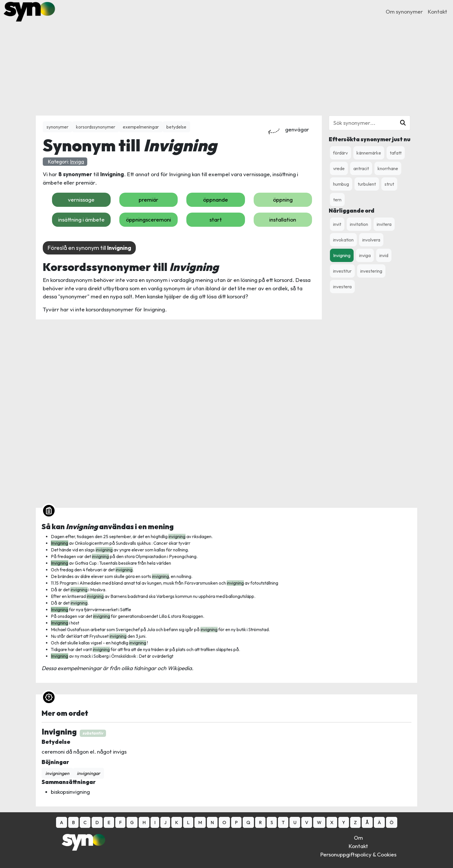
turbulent (367, 184)
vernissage (81, 200)
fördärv (340, 153)
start (216, 220)
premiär (148, 200)
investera (342, 287)
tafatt (396, 153)
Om (358, 838)
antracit (361, 168)
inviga (365, 255)
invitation (359, 224)
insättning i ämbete (81, 220)
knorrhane (388, 168)
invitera (384, 224)
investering (371, 271)
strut (389, 184)
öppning (283, 200)
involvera (371, 240)
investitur (342, 271)
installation (283, 220)
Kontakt (437, 12)
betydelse (176, 127)
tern (337, 200)
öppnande (216, 200)
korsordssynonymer (96, 127)
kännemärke (369, 153)
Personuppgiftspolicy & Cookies (358, 854)
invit (337, 224)
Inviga (77, 162)
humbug (341, 184)
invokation (343, 240)
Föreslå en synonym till (89, 248)
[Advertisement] (226, 64)
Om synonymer (404, 12)
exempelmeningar (141, 127)
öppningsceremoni (148, 220)
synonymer (57, 127)
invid (384, 255)
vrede (339, 168)
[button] (403, 123)
